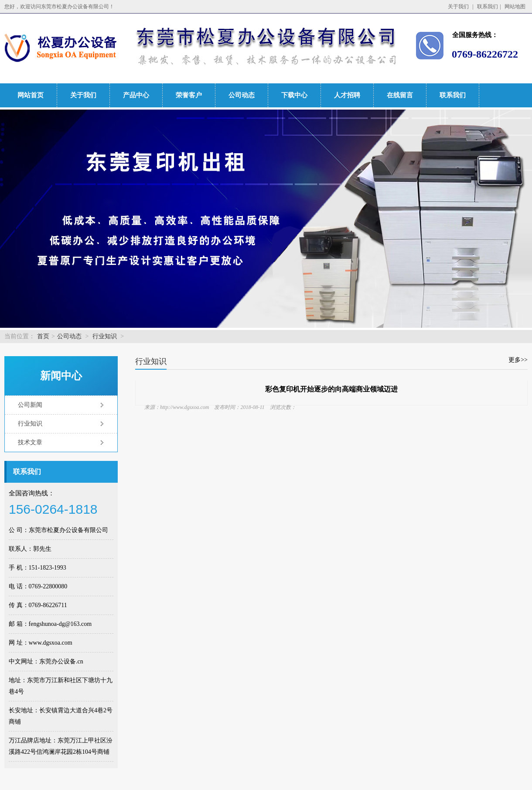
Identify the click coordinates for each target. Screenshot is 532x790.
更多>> (518, 360)
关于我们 (458, 7)
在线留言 (400, 95)
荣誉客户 (189, 95)
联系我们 (488, 7)
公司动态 (242, 95)
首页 (43, 336)
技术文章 (30, 442)
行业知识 (105, 336)
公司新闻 (30, 405)
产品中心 (136, 95)
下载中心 (294, 95)
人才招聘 (347, 95)
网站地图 (515, 7)
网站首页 (31, 95)
